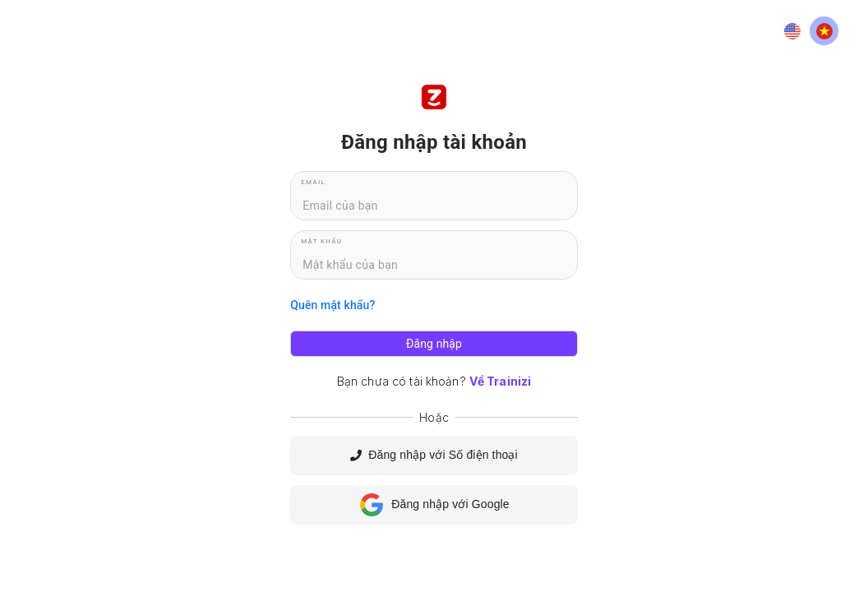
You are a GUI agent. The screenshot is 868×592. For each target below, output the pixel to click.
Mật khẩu (321, 241)
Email (313, 182)
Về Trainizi (500, 381)
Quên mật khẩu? (332, 305)
